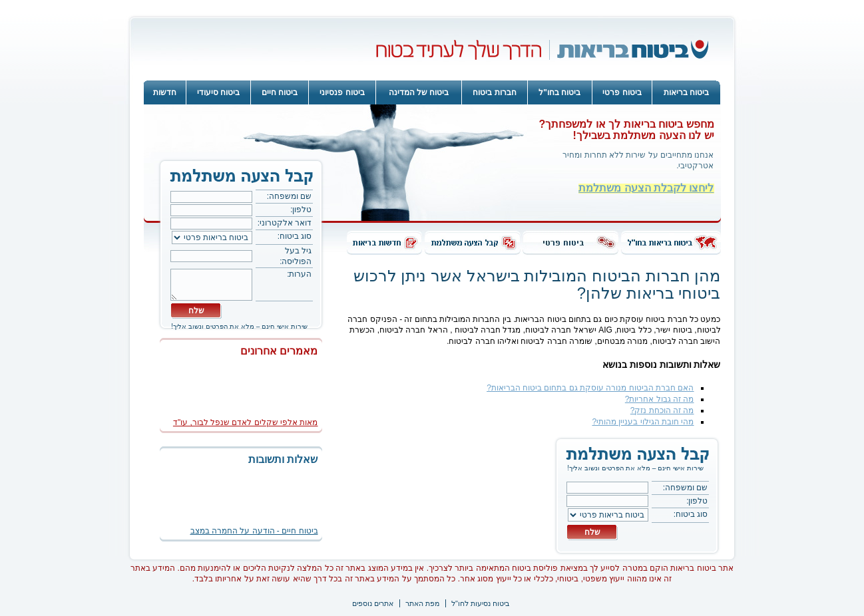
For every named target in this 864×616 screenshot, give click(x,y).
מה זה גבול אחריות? (660, 399)
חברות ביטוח (494, 92)
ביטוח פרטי (622, 92)
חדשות (165, 92)
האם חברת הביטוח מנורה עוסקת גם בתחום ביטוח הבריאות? (590, 388)
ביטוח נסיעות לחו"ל (480, 603)
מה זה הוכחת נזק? (662, 410)
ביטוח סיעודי (218, 92)
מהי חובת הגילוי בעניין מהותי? (643, 422)
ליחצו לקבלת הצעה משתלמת (646, 188)
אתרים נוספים (373, 603)
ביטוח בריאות (686, 92)
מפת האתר (422, 603)
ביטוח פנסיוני (342, 92)
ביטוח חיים (280, 92)
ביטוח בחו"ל (559, 92)
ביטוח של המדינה (419, 92)
